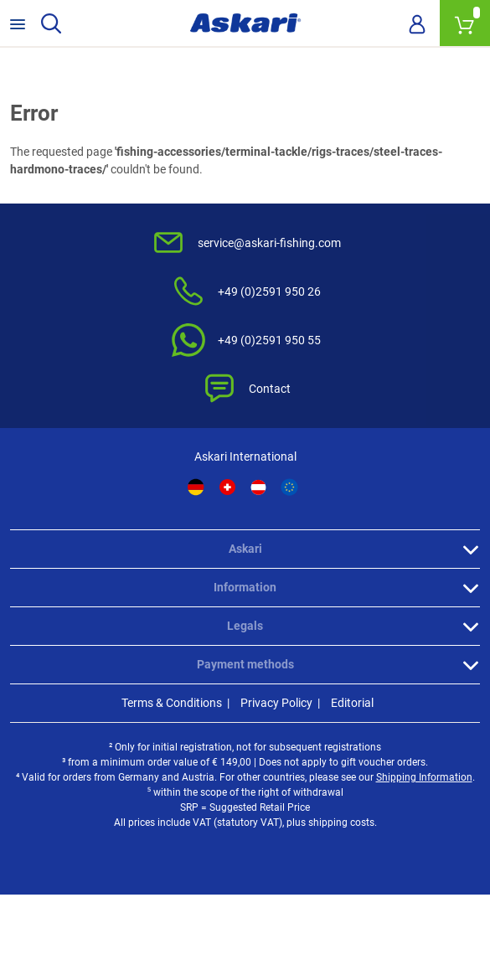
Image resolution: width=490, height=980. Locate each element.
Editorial (352, 703)
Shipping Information (424, 777)
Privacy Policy (276, 703)
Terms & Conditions (172, 703)
